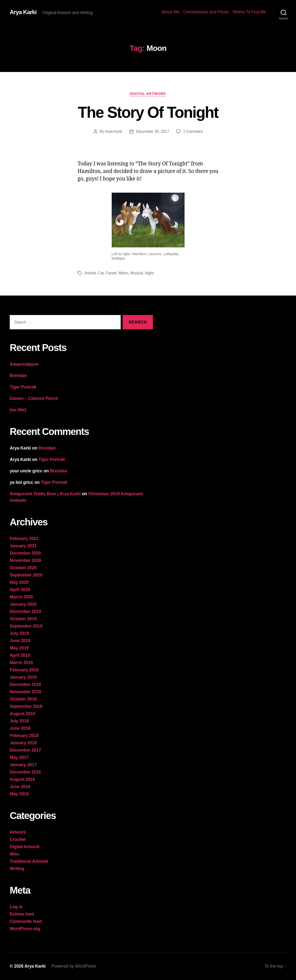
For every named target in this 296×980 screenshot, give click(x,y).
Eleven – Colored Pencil (34, 398)
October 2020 (23, 568)
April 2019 (20, 655)
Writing (17, 869)
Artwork (18, 832)
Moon (123, 273)
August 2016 (22, 779)
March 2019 (21, 663)
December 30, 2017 (152, 131)
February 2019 (24, 670)
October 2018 (23, 699)
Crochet (18, 839)
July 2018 (19, 721)
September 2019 (26, 626)
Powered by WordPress (74, 966)
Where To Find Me (249, 12)
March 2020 (21, 597)
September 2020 (26, 575)
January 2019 (23, 677)
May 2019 (19, 648)
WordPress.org (25, 929)
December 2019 (25, 611)
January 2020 (23, 604)
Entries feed (22, 914)
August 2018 (22, 714)
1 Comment (193, 131)
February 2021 (24, 539)
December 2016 (25, 772)
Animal (90, 273)
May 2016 (19, 794)
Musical (136, 273)
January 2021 (23, 546)
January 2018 (23, 743)
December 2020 (25, 553)
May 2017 (19, 757)
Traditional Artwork (29, 861)
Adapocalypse (24, 364)
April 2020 (20, 590)
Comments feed (26, 921)
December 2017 (25, 750)
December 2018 (25, 684)
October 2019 (23, 619)
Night (149, 273)
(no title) (18, 410)
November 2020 (25, 560)
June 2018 (20, 728)
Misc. (15, 854)
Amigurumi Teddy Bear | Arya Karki (45, 494)
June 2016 (20, 787)
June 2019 (20, 641)
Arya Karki (23, 12)
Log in (16, 907)
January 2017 (23, 765)
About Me (170, 12)
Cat (101, 273)
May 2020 (19, 582)
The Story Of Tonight (148, 112)
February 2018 (24, 736)
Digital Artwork (148, 94)
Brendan (18, 376)
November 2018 (25, 692)
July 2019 (19, 633)
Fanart (111, 273)
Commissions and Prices (206, 12)
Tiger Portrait (23, 387)
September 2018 (26, 706)
